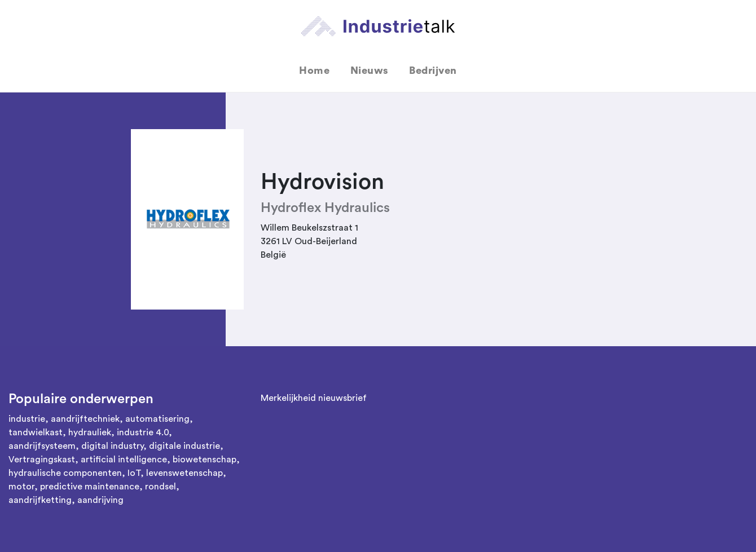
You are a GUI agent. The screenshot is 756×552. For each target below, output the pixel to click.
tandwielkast (36, 432)
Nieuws (370, 70)
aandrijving (100, 500)
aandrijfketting (40, 500)
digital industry (112, 446)
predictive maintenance (90, 487)
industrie (27, 419)
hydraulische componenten (65, 473)
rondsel (161, 487)
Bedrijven (433, 70)
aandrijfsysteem (42, 446)
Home (314, 70)
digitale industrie (184, 446)
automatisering (157, 419)
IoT (134, 473)
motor (21, 487)
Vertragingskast (42, 460)
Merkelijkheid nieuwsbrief (314, 398)
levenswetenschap (184, 473)
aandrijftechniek (85, 419)
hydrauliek (90, 432)
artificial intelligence (124, 460)
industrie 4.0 (143, 432)
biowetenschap (205, 460)
